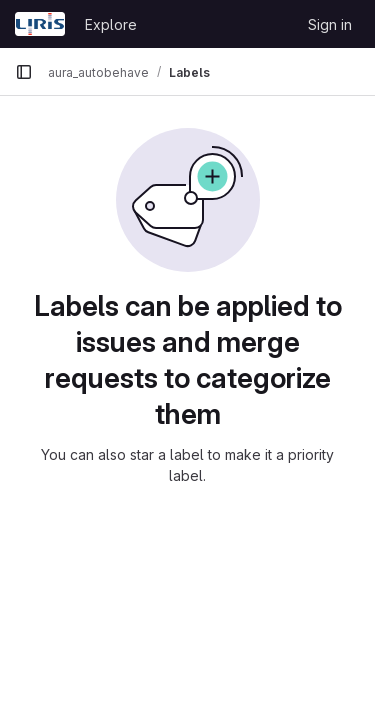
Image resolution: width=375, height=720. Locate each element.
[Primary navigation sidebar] (24, 72)
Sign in (330, 24)
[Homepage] (40, 24)
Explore (111, 24)
